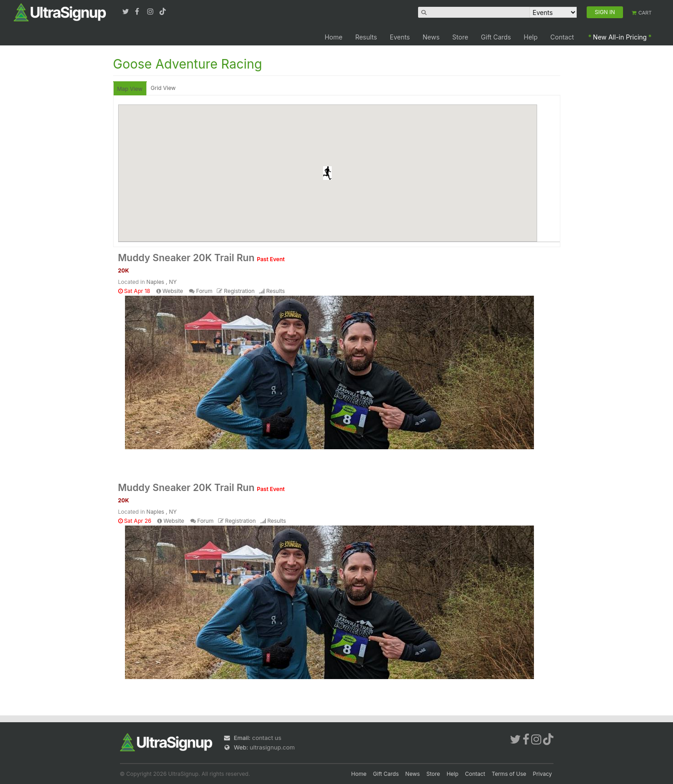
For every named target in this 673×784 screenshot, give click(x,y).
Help (531, 37)
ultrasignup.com (272, 747)
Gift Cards (496, 37)
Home (333, 37)
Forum (204, 291)
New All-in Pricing (620, 37)
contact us (267, 738)
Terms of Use (509, 774)
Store (460, 37)
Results (366, 37)
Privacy (543, 774)
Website (173, 291)
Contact (562, 37)
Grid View (163, 88)
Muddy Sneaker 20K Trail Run (202, 258)
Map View (130, 89)
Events (400, 37)
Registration (239, 291)
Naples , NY (162, 282)
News (431, 37)
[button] (327, 173)
